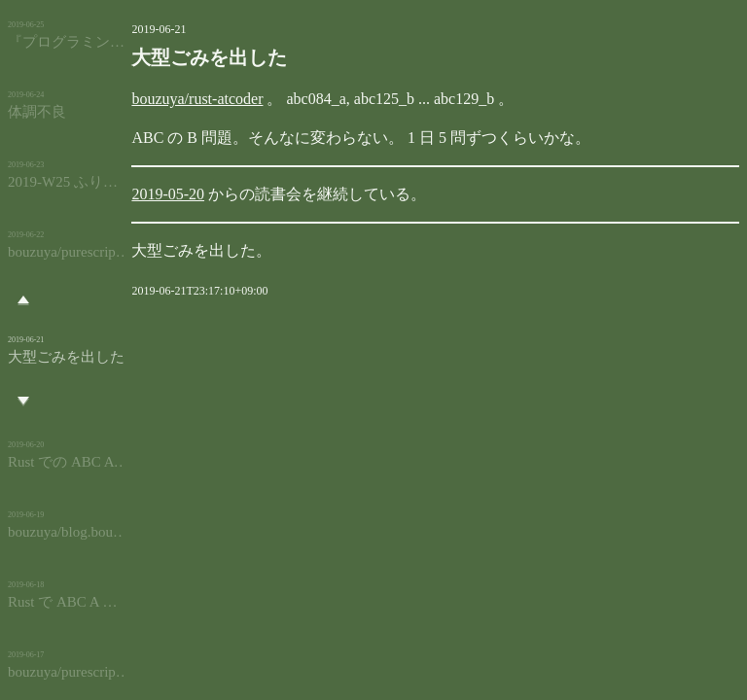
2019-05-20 (143, 194)
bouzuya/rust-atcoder (173, 99)
